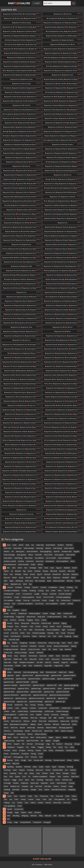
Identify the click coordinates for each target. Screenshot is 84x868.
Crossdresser (27, 594)
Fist (15, 630)
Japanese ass (8, 14)
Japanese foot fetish (73, 131)
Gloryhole (33, 646)
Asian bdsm (18, 14)
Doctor (13, 613)
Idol (16, 49)
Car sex (67, 591)
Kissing (33, 705)
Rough (6, 131)
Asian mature (63, 244)
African (40, 564)
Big (24, 571)
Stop (27, 223)
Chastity (7, 604)
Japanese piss (31, 453)
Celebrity (59, 436)
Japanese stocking (62, 171)
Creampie (18, 587)
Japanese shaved (71, 127)
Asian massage (9, 555)
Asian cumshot (61, 84)
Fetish (22, 633)
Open (70, 414)
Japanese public (63, 27)
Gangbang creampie (11, 649)
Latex (17, 708)
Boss (6, 574)
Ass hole (33, 210)
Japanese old (69, 31)
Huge (15, 662)
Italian (71, 672)
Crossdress (8, 597)
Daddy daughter (35, 613)
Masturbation (53, 721)
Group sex (15, 646)
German (42, 646)
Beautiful (66, 578)
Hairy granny (8, 669)
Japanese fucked (9, 75)
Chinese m (48, 427)
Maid (6, 724)
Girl (49, 649)
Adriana (7, 551)
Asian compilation (64, 558)
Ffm (25, 630)
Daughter (16, 610)
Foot (17, 626)
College (18, 600)
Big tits (6, 571)
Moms (6, 728)
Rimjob (30, 184)
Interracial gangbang (30, 672)
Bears (73, 578)
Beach (75, 568)
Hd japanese (33, 310)
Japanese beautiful (62, 153)
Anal (9, 545)
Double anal (68, 613)
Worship (47, 57)
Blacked (18, 571)
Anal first (69, 545)
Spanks (47, 79)
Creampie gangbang (63, 597)
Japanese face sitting (25, 27)
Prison (19, 214)
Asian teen (30, 561)
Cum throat (39, 604)
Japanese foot (60, 131)
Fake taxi (42, 636)
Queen (24, 118)
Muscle (22, 728)
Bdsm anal (18, 258)
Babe (49, 581)
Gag (61, 649)
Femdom (9, 40)
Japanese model (31, 466)
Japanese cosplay (49, 679)
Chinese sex (68, 492)
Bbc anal (66, 574)
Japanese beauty (51, 27)
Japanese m (32, 92)
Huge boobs (59, 666)
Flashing (50, 633)
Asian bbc (15, 427)
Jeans (60, 688)
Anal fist (57, 551)
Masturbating (18, 731)
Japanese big (19, 144)
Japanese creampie (10, 31)
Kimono (61, 127)
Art (13, 551)
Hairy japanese (33, 345)
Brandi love (57, 574)
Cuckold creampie (65, 594)
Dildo (59, 613)
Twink (48, 162)
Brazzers (62, 571)
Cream (44, 600)
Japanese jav (27, 244)
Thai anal (34, 223)
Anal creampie (29, 548)
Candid (63, 604)
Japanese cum (73, 249)
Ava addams (39, 558)
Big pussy (57, 578)
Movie (40, 724)
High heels (7, 659)
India (42, 672)
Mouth (27, 731)
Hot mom (66, 656)
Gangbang (23, 643)
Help (24, 666)
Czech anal (36, 600)
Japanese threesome (11, 188)
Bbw (14, 568)
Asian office (48, 555)
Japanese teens (68, 75)
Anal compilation (62, 561)
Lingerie (39, 715)
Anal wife (38, 555)
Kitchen (49, 705)
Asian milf (70, 258)
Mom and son (16, 721)
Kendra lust (19, 705)
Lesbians (33, 708)
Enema (10, 623)
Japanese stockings (33, 284)
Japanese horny (31, 253)
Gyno (64, 643)
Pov (46, 384)
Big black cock (16, 584)
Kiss (26, 705)
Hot (26, 659)
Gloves (6, 646)
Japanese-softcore (20, 114)
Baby (11, 581)
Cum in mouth (49, 597)
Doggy (53, 613)
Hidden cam (18, 659)
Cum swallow (9, 600)
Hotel (58, 656)
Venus (5, 249)
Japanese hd (69, 458)
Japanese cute (32, 179)
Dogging (30, 620)
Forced (38, 626)
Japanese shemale (62, 227)
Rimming (47, 271)
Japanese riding (70, 23)
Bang (43, 578)
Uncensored (27, 14)
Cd (76, 587)
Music (74, 724)
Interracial (17, 672)
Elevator (29, 458)
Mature (16, 718)
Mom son (34, 718)
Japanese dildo (61, 88)
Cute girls (27, 105)
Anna (30, 31)
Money (6, 721)
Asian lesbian (33, 171)
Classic (39, 597)
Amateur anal (67, 551)
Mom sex (14, 728)
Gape (44, 649)
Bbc (8, 568)
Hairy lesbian (8, 666)
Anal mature (30, 101)
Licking (46, 715)
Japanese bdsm (52, 36)
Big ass (47, 236)
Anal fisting (18, 558)
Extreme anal (46, 623)
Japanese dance (53, 418)
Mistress (27, 721)
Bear (52, 568)
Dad (9, 610)
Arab (27, 545)
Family (52, 626)
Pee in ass (33, 162)
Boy (11, 574)
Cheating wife (9, 594)
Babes (6, 584)
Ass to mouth (51, 558)
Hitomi (59, 405)
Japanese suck (72, 97)
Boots (30, 571)
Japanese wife (21, 184)
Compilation (53, 587)
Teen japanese (52, 18)
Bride (40, 568)
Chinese (48, 492)
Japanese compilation (52, 205)
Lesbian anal (49, 711)
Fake (31, 630)
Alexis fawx (29, 558)
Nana (70, 84)
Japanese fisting (32, 157)
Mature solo (66, 724)
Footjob (10, 626)
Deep (6, 620)
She (56, 97)
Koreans (41, 705)
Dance (5, 440)
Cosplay (27, 587)
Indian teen (63, 672)
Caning (62, 587)
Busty (21, 578)
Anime (21, 545)
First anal (71, 633)
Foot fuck (14, 633)
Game (55, 649)
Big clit (40, 574)
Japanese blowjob (32, 136)
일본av (32, 49)
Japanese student (51, 62)
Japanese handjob (10, 179)
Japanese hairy (73, 353)
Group (49, 646)
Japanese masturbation (22, 36)
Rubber (68, 331)
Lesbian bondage (36, 711)
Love (32, 715)
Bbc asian (7, 427)
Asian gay (69, 431)
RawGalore (19, 3)
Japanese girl (65, 136)
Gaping (74, 646)
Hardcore (73, 662)
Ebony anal (25, 623)
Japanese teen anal (27, 514)
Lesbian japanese (31, 349)
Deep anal (41, 617)
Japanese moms (27, 362)
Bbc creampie (40, 581)
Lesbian (47, 188)
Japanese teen (19, 140)
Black (49, 578)
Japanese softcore (34, 114)
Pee (5, 71)
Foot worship (39, 630)
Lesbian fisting (23, 711)
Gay (8, 643)
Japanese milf (55, 44)
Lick (73, 44)
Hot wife (40, 662)
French (6, 633)
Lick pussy (55, 715)
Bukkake (67, 568)
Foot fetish (8, 630)
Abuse (31, 555)
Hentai (9, 656)
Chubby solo (8, 607)
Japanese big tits (10, 175)
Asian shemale (23, 564)
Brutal (26, 574)
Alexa (73, 561)
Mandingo (24, 718)
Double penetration (54, 617)
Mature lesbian (51, 728)
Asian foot (7, 548)
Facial (63, 633)
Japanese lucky (72, 523)
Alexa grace (20, 551)
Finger (75, 288)
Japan (47, 136)
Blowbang (19, 581)
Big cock (7, 578)
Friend (6, 636)
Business (75, 574)
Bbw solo (71, 571)
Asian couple (61, 523)
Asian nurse (32, 462)
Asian (5, 505)
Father (34, 636)
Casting (7, 205)
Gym (76, 643)
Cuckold (43, 587)
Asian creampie (75, 118)
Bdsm (20, 568)
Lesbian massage (62, 711)
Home (41, 659)
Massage (43, 718)
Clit (15, 318)
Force (59, 626)
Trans (47, 440)
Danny (44, 620)
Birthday (18, 574)
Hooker (18, 666)
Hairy (16, 656)
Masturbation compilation (19, 724)
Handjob (23, 656)
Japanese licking (27, 79)
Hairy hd (48, 662)
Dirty (65, 617)
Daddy (6, 613)
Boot (46, 568)
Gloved (32, 653)
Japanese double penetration (60, 695)
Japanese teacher (11, 123)
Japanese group (74, 49)
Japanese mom (8, 362)
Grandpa (32, 643)
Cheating (33, 591)
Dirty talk (72, 617)
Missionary (63, 510)
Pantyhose (7, 88)
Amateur (61, 545)
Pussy (10, 353)
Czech (18, 594)
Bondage (33, 568)
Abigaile (76, 551)
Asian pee (30, 388)
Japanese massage (9, 184)
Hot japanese (70, 401)
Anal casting (57, 548)
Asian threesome (31, 53)
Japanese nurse (66, 371)
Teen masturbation (72, 488)
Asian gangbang (23, 149)
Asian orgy (19, 18)
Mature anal (65, 721)
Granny (15, 643)
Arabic (33, 564)
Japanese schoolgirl (70, 66)
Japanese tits (70, 71)
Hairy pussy (55, 659)
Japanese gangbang (10, 149)
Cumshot (53, 594)
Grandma (24, 646)
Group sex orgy (54, 643)
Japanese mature (9, 101)
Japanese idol (9, 49)
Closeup (49, 66)
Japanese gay (49, 101)
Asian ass (68, 14)
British (14, 578)
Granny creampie (21, 653)
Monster (48, 724)
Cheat (53, 591)
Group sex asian (10, 44)
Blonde (36, 578)
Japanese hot (74, 153)
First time (26, 636)
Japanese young (32, 110)
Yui (45, 140)
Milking (33, 724)
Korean (10, 705)
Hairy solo (7, 662)
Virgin (48, 179)
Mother (61, 718)
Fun (49, 636)
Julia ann (34, 682)
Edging (64, 623)
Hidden (51, 656)
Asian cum (67, 427)
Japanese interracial (71, 62)
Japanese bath (75, 101)
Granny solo (8, 653)
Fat (20, 630)
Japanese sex (61, 323)
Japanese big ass (68, 40)
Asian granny (22, 97)
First (28, 633)
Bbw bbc (70, 581)
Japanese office (52, 157)
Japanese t (62, 97)
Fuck (65, 327)
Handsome (38, 666)
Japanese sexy (73, 18)
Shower (54, 179)
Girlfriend (40, 653)
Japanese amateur (26, 131)
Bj (12, 571)
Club (47, 591)
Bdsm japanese (74, 36)
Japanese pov (68, 53)
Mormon (41, 728)
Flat (5, 640)
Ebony (17, 623)
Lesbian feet (66, 708)
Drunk (48, 31)
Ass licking (27, 23)
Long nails (76, 708)
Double (45, 613)
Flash (60, 636)
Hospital (56, 662)
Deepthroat (22, 613)
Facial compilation (53, 630)
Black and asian (59, 581)
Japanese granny (58, 31)
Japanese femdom (19, 40)
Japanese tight (27, 266)
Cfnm (60, 591)
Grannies (68, 649)
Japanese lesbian (9, 171)
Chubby (24, 591)
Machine (70, 718)
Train (15, 27)
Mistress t (7, 731)
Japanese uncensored (29, 205)
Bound (32, 574)
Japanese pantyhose (19, 88)
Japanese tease (27, 327)
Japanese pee (7, 27)
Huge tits (65, 662)
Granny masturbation (61, 646)
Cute (14, 604)
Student (61, 62)
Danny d (13, 620)
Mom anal (42, 721)
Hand (67, 666)
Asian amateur (68, 144)
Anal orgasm (59, 555)
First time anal (14, 640)
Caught (37, 594)
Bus (26, 568)
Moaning (33, 297)
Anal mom (40, 561)
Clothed (70, 604)
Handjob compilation (27, 662)
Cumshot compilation (25, 604)
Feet (31, 626)
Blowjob (38, 571)
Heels (73, 656)
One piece (58, 362)
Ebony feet (35, 623)
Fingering (68, 636)
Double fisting (9, 617)
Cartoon (22, 527)
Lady (13, 711)
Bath (56, 101)
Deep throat (31, 617)
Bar (30, 584)
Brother (28, 578)
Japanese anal (12, 57)
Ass (48, 288)
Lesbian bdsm (74, 349)
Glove (70, 643)
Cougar (52, 600)
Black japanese (73, 192)
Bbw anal (54, 571)
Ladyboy (24, 708)
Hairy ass (68, 175)
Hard (47, 659)
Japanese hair (73, 149)
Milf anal (56, 724)
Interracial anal (51, 672)
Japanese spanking (57, 79)
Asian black (62, 284)
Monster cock (37, 731)
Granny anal (42, 643)
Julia (60, 685)
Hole (30, 666)
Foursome (71, 630)
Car (73, 591)
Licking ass (17, 118)
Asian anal (65, 262)
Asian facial (31, 492)
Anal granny (50, 561)
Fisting (58, 262)
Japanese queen (75, 184)
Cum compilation (52, 604)
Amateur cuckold (10, 561)
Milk (55, 718)
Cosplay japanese (28, 597)
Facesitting (67, 626)
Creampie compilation (12, 591)
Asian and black (32, 197)
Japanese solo (35, 192)
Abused (48, 548)
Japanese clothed (31, 397)
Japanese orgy (9, 18)
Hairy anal (33, 659)
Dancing (73, 418)
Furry (70, 327)
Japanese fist (10, 157)
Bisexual (47, 574)
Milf (50, 718)
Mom (9, 718)
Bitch (25, 584)
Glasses (23, 649)
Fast (73, 197)
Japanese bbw (50, 171)
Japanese (48, 53)
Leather (7, 711)
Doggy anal (20, 617)
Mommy (74, 721)
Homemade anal (68, 659)
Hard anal (43, 656)
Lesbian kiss (43, 708)
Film (57, 633)
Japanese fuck (49, 23)
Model (34, 721)
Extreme (56, 623)
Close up (26, 600)
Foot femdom (16, 636)
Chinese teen (66, 600)
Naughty (23, 471)
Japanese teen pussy (74, 114)
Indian (9, 672)
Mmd (77, 718)
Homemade (33, 656)
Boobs (78, 581)
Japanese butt (76, 201)
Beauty (45, 571)
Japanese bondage (36, 701)
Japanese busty (19, 66)
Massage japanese (23, 275)
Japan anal (75, 136)
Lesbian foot (23, 715)
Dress (37, 620)
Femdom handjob (39, 633)
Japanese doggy (72, 92)
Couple (17, 597)
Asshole (21, 561)
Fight (63, 630)
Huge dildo (48, 666)
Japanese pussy (18, 201)
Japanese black (61, 192)
